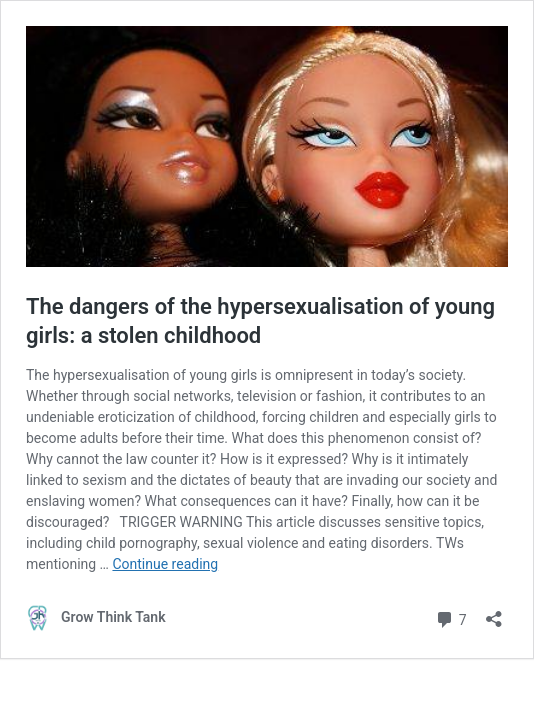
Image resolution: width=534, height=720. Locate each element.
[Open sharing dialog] (494, 612)
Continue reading (165, 564)
